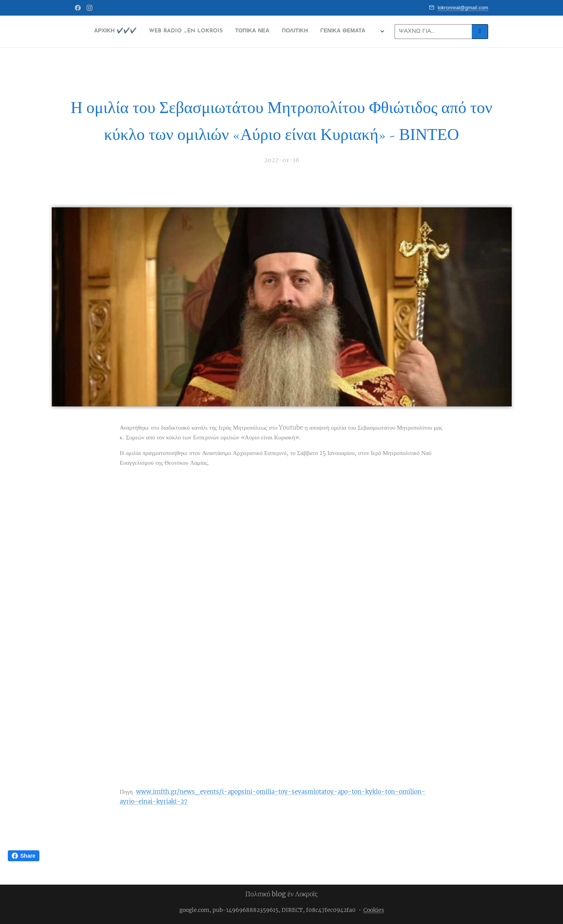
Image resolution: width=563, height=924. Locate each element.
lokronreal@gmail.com (463, 8)
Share (24, 856)
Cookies (374, 910)
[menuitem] (195, 32)
